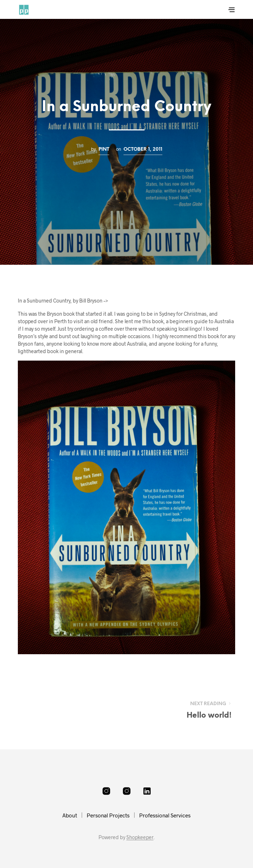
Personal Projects (108, 815)
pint (104, 149)
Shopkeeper (140, 837)
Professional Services (165, 815)
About (70, 815)
